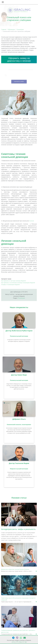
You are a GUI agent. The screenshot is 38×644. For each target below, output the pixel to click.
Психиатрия (20, 29)
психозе (32, 221)
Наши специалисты (19, 307)
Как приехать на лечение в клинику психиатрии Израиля (18, 283)
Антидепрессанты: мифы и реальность (18, 529)
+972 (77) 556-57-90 (19, 642)
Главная (4, 29)
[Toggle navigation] (3, 2)
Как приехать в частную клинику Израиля (13, 281)
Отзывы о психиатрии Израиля (10, 285)
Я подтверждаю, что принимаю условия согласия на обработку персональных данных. (20, 75)
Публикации (11, 29)
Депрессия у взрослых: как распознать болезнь (15, 569)
